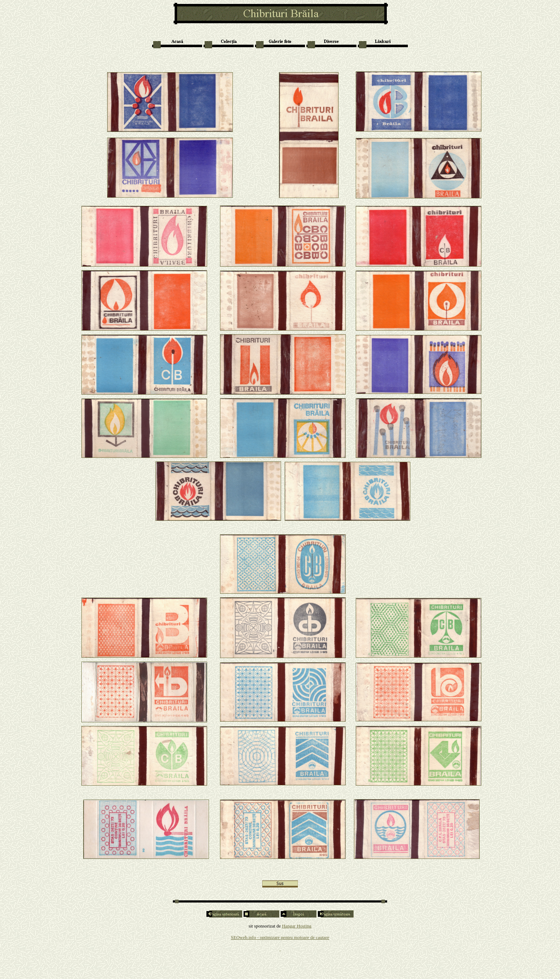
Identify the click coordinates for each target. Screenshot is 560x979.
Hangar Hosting (297, 926)
